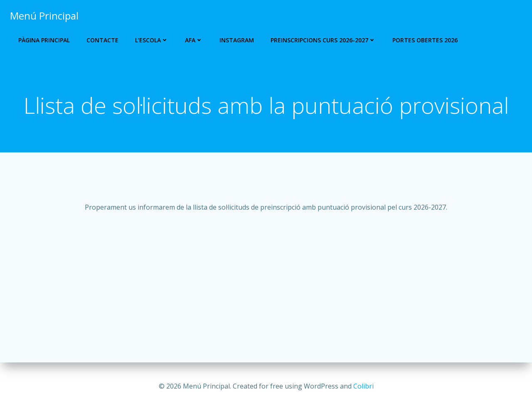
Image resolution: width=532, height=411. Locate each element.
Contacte (102, 40)
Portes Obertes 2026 (425, 40)
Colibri (363, 386)
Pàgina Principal (44, 40)
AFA (194, 40)
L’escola (152, 40)
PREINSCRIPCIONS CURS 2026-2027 (323, 40)
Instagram (237, 40)
